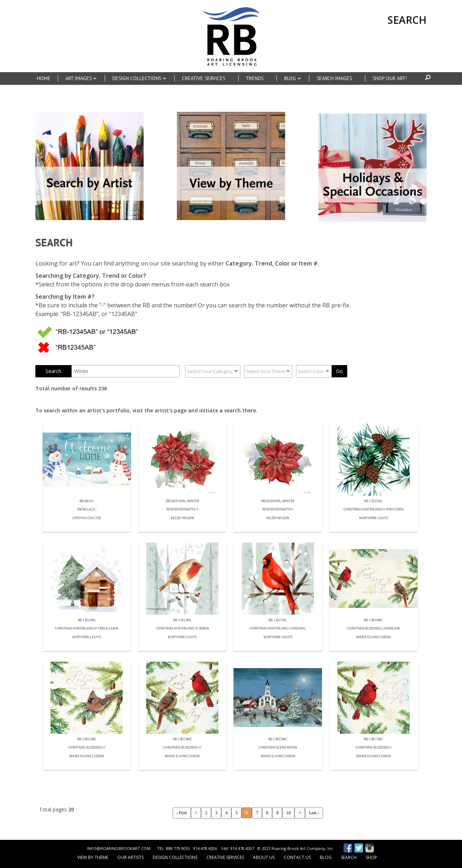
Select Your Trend (265, 371)
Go (339, 371)
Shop (371, 857)
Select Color (311, 371)
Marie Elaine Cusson (374, 637)
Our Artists (130, 857)
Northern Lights (374, 518)
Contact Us (297, 857)
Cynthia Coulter (87, 518)
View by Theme (93, 857)
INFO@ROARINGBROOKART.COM (119, 848)
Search (349, 857)
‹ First (182, 813)
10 (288, 813)
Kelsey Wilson (182, 518)
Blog (326, 857)
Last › (314, 813)
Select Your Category (210, 371)
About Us (264, 857)
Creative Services (225, 857)
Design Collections (175, 857)
